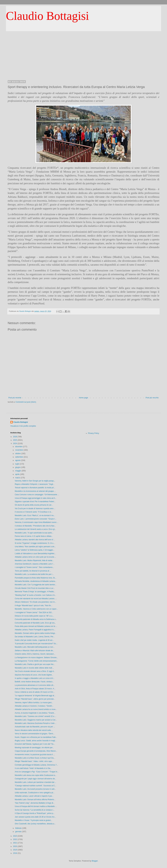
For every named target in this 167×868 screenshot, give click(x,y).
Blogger (95, 861)
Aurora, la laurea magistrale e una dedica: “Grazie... (35, 713)
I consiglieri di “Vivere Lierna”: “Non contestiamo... (34, 567)
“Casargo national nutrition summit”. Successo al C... (35, 786)
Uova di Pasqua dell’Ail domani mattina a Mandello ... (36, 806)
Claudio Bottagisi (47, 16)
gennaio (19, 832)
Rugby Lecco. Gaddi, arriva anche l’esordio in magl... (36, 741)
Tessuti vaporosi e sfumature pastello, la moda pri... (35, 488)
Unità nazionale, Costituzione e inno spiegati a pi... (35, 793)
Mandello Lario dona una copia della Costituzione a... (36, 775)
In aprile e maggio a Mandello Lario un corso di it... (35, 678)
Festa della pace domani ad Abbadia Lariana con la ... (36, 626)
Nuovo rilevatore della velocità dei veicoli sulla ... (34, 730)
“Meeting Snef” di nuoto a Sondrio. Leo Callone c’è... (35, 595)
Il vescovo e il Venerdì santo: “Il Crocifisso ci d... (34, 512)
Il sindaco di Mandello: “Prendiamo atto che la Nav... (35, 526)
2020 (15, 846)
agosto (18, 460)
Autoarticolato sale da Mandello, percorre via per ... (35, 727)
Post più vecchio (152, 398)
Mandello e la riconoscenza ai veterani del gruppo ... (35, 491)
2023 (15, 836)
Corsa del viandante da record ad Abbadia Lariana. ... (36, 599)
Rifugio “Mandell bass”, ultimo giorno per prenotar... (35, 699)
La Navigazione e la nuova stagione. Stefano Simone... (36, 658)
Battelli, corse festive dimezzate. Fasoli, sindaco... (34, 682)
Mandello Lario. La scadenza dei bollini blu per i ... (34, 574)
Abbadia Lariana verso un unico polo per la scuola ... (35, 557)
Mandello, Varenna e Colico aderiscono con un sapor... (36, 609)
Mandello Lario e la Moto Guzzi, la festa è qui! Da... (35, 758)
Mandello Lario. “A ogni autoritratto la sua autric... (34, 533)
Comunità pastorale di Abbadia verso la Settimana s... (36, 619)
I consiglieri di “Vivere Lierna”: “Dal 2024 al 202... (34, 612)
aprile (18, 474)
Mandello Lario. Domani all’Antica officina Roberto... (35, 800)
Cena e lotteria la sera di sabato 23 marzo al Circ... (35, 692)
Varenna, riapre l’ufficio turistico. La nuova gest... (34, 703)
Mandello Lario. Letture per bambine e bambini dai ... (36, 782)
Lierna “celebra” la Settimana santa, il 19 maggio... (35, 550)
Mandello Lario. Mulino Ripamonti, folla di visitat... (34, 560)
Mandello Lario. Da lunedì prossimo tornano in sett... (35, 789)
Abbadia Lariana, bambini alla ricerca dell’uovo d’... (35, 540)
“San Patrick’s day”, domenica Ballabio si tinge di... (35, 803)
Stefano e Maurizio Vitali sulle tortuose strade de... (35, 651)
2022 (15, 839)
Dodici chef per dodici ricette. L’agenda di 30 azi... (34, 640)
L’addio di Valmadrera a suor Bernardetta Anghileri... (35, 554)
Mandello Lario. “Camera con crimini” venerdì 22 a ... (35, 716)
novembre (19, 450)
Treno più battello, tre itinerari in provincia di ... (33, 571)
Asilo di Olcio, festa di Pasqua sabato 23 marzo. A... (35, 689)
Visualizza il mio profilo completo (23, 426)
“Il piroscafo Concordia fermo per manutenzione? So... (36, 644)
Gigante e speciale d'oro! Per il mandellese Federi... (35, 502)
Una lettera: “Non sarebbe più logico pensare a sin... (35, 547)
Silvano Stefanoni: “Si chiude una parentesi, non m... (35, 602)
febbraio (19, 828)
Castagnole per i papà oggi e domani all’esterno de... (36, 779)
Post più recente (15, 398)
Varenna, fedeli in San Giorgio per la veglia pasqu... (35, 481)
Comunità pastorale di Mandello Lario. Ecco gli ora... (35, 623)
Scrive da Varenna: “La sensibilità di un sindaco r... (35, 810)
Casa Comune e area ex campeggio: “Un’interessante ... (37, 495)
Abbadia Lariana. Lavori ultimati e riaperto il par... (34, 796)
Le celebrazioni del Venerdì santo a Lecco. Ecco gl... (35, 529)
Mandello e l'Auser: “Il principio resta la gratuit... (33, 820)
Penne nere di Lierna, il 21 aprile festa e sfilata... (34, 536)
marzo (18, 478)
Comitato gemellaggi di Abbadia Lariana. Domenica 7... (36, 765)
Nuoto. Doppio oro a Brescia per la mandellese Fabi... (36, 737)
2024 (15, 443)
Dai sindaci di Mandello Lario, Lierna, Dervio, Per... (35, 637)
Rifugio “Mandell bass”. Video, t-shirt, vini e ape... (34, 761)
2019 (15, 850)
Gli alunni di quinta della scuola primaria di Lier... (34, 505)
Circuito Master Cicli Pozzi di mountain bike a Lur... (35, 588)
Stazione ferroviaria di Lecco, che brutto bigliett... (34, 675)
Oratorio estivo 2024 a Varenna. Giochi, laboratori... (35, 654)
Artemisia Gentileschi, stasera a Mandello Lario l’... (35, 564)
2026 (15, 437)
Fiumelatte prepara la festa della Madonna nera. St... (35, 578)
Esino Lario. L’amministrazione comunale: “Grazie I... (36, 519)
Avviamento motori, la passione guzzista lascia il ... (35, 755)
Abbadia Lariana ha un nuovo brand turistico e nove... (36, 709)
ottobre (18, 454)
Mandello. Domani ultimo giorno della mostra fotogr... (36, 633)
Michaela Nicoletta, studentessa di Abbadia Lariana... (36, 581)
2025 (15, 440)
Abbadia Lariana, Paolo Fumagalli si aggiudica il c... (35, 630)
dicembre (19, 447)
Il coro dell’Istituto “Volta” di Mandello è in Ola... (33, 768)
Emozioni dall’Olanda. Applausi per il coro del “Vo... (35, 744)
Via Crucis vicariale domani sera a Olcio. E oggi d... (35, 671)
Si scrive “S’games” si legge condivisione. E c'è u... (35, 543)
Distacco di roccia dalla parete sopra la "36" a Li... (34, 616)
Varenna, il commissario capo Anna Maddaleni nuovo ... (37, 522)
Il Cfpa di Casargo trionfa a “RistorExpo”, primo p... (35, 813)
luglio (18, 464)
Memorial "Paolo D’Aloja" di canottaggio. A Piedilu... (35, 592)
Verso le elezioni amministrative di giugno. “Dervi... (35, 734)
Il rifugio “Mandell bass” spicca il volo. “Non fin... (34, 606)
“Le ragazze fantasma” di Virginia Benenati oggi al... (35, 696)
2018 (15, 853)
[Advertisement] (83, 53)
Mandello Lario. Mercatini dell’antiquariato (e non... (35, 647)
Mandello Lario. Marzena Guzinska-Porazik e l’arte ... (36, 723)
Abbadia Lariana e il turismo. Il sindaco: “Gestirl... (34, 706)
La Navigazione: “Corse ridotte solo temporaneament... (36, 661)
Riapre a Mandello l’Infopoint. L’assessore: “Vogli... (35, 484)
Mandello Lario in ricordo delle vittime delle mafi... (34, 668)
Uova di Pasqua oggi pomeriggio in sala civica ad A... (36, 498)
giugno (18, 467)
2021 (15, 843)
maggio (18, 471)
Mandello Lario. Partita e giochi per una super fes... (35, 664)
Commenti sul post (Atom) (26, 402)
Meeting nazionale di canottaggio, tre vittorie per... (34, 748)
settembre (19, 457)
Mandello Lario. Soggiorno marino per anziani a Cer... (36, 720)
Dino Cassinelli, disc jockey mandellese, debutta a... (35, 824)
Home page (83, 398)
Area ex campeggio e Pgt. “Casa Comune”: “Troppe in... (37, 772)
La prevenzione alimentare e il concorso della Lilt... (35, 685)
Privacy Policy (94, 433)
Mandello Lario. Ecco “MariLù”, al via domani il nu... (35, 515)
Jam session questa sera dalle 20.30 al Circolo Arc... (35, 817)
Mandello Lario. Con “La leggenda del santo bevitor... (36, 585)
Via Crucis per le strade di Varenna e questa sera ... (35, 509)
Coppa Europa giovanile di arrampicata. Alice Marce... (36, 751)
